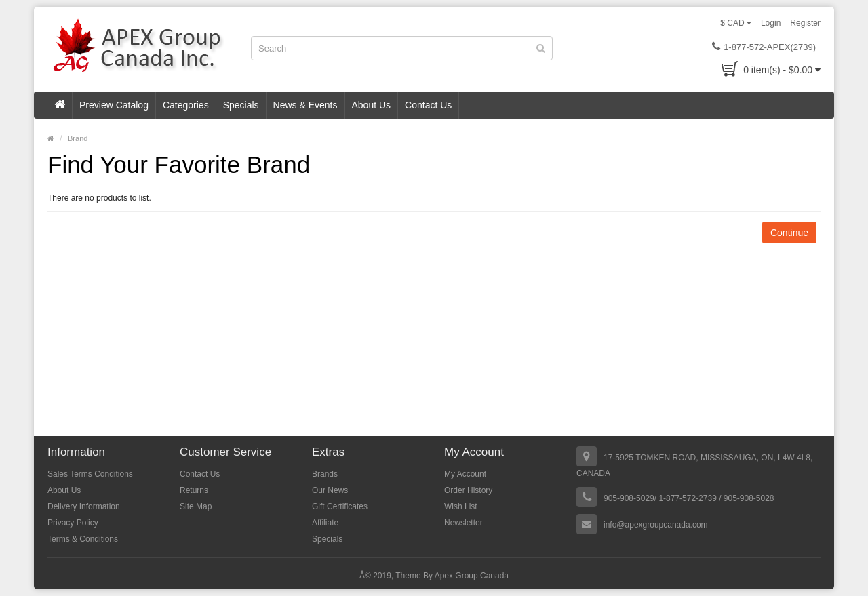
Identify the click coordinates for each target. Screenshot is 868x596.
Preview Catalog (114, 105)
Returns (194, 490)
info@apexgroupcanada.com (656, 525)
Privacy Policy (73, 523)
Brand (78, 138)
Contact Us (428, 105)
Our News (330, 490)
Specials (241, 105)
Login (771, 23)
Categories (186, 105)
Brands (325, 474)
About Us (372, 105)
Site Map (196, 506)
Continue (789, 233)
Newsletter (463, 523)
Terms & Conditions (83, 539)
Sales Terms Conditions (90, 474)
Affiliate (325, 523)
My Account (465, 474)
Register (805, 23)
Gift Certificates (340, 506)
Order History (468, 490)
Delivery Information (84, 506)
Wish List (461, 506)
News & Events (305, 105)
